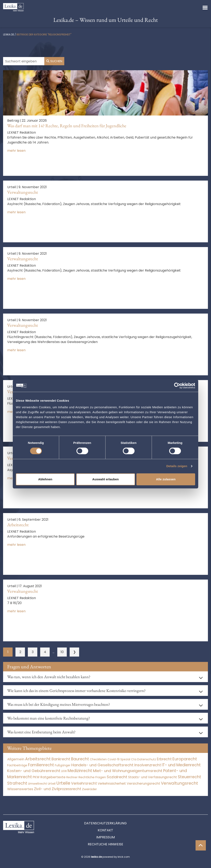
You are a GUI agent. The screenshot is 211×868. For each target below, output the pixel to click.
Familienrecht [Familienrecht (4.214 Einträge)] (41, 765)
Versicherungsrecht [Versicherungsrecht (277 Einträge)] (143, 783)
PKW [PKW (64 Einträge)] (36, 777)
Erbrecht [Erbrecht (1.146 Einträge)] (164, 759)
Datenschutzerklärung (105, 823)
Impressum (105, 837)
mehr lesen (16, 151)
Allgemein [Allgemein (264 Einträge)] (16, 759)
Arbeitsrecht (18, 525)
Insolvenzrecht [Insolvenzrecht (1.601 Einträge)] (148, 765)
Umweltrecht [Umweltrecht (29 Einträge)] (38, 784)
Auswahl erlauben (105, 479)
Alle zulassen (166, 479)
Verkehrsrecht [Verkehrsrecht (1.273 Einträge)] (84, 783)
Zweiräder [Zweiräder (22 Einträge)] (89, 789)
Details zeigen (177, 466)
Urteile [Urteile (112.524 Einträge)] (63, 783)
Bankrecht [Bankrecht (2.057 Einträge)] (61, 759)
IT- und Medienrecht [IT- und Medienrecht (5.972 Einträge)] (181, 765)
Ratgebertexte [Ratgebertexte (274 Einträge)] (53, 777)
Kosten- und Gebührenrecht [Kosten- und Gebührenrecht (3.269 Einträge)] (34, 771)
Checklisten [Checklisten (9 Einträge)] (98, 759)
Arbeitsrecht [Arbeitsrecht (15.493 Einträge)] (38, 759)
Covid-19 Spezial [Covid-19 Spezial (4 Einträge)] (119, 759)
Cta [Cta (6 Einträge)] (134, 759)
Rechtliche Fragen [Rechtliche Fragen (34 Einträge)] (92, 777)
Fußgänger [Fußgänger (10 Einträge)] (63, 765)
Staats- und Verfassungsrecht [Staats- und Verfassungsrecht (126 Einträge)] (153, 777)
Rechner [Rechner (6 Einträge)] (72, 777)
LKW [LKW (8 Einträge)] (64, 771)
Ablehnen (45, 479)
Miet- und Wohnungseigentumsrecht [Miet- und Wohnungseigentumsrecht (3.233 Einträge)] (128, 771)
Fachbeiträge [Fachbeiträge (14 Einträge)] (17, 765)
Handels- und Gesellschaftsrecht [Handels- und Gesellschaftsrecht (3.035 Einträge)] (102, 765)
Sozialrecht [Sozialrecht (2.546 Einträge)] (117, 777)
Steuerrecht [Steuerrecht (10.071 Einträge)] (189, 777)
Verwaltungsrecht (23, 192)
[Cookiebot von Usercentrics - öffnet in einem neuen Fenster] (177, 386)
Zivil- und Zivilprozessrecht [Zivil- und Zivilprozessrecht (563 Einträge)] (58, 789)
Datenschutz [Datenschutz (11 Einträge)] (147, 759)
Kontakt (105, 830)
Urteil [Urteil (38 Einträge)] (52, 783)
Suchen (54, 61)
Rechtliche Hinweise (105, 844)
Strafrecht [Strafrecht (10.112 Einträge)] (17, 783)
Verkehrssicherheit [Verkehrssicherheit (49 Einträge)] (112, 783)
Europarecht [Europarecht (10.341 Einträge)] (185, 759)
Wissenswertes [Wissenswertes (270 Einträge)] (20, 789)
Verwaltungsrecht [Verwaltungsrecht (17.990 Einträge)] (179, 783)
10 (62, 652)
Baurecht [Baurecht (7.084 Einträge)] (80, 759)
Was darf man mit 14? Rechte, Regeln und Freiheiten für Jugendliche (67, 126)
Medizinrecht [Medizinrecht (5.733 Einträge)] (80, 771)
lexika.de (9, 34)
